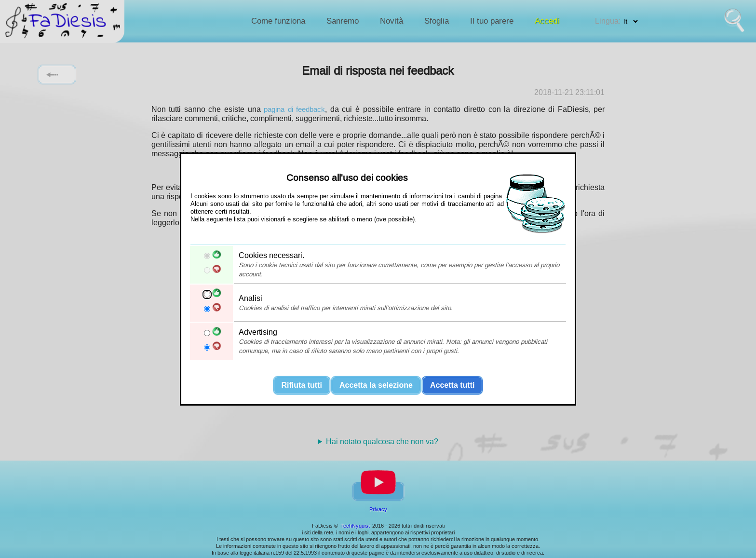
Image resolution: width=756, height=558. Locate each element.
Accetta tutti (452, 385)
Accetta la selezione (376, 385)
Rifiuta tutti (302, 385)
